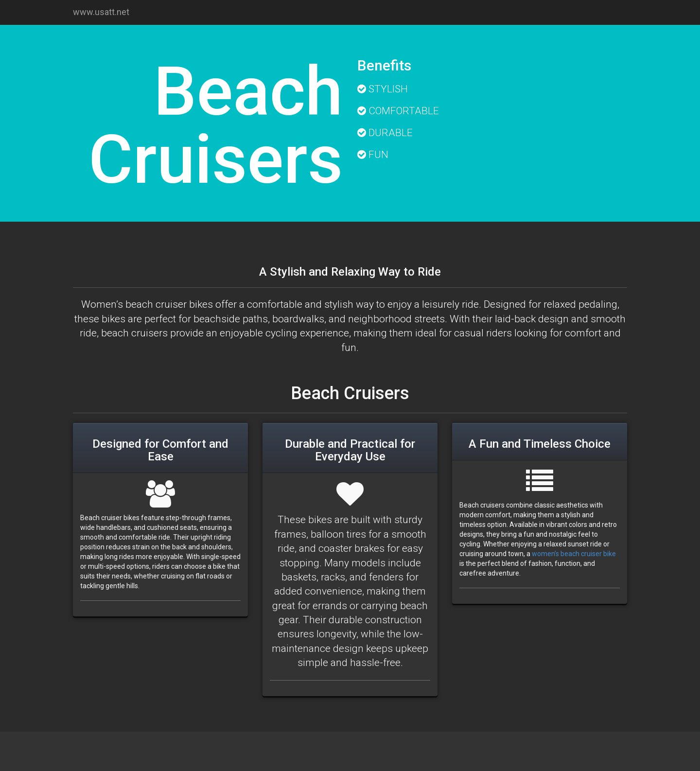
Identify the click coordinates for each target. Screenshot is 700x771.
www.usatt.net (101, 12)
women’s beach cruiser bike (574, 554)
